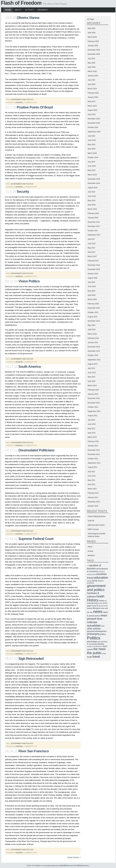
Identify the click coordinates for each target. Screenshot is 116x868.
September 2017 (94, 235)
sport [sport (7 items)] (105, 646)
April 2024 (92, 84)
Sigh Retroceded (31, 659)
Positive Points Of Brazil (35, 107)
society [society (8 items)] (101, 644)
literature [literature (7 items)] (97, 608)
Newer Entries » (74, 857)
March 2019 (92, 175)
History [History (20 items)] (93, 600)
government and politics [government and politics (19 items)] (96, 588)
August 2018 (92, 188)
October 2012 (93, 407)
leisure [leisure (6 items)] (90, 608)
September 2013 (94, 360)
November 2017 (94, 226)
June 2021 (92, 114)
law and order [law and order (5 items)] (103, 606)
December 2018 (94, 179)
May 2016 (91, 291)
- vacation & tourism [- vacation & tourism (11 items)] (94, 567)
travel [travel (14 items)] (96, 657)
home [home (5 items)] (100, 603)
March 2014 (92, 334)
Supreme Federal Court (36, 539)
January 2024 (93, 97)
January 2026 (93, 46)
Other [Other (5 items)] (103, 626)
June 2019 (92, 166)
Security (23, 191)
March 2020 (92, 153)
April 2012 (92, 433)
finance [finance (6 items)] (101, 581)
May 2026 (91, 28)
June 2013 (92, 373)
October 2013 (93, 355)
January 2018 (93, 218)
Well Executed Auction (96, 525)
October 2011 (93, 459)
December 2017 (94, 222)
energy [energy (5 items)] (89, 581)
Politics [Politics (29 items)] (94, 638)
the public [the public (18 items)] (94, 653)
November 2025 (94, 54)
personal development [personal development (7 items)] (97, 631)
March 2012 (92, 437)
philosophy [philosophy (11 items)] (93, 634)
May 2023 (91, 101)
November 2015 (94, 308)
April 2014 (92, 330)
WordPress (65, 866)
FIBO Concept (93, 529)
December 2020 (94, 119)
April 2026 (92, 33)
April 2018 (92, 205)
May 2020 (91, 145)
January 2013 (93, 394)
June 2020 (92, 140)
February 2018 (93, 213)
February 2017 (93, 261)
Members (43, 10)
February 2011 (93, 493)
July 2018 (91, 192)
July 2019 (91, 162)
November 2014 (94, 321)
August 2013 (92, 364)
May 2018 (91, 201)
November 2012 (94, 403)
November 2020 (94, 123)
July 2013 (91, 368)
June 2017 (92, 244)
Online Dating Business (97, 516)
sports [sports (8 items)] (90, 649)
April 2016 (92, 295)
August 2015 (92, 317)
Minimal (80, 866)
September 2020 (94, 132)
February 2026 (93, 41)
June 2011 (92, 476)
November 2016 (94, 269)
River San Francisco (34, 751)
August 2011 (92, 467)
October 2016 (93, 274)
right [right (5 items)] (99, 642)
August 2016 (92, 278)
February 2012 (93, 441)
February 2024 (93, 93)
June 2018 (92, 196)
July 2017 (91, 239)
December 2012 (94, 398)
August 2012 (92, 416)
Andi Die (91, 521)
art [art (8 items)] (98, 569)
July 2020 (91, 136)
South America (29, 367)
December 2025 (94, 50)
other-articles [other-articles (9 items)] (94, 629)
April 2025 (92, 67)
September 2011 (94, 463)
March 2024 (92, 89)
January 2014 (93, 342)
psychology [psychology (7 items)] (92, 642)
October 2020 (93, 127)
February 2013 (93, 390)
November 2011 (94, 454)
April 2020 (92, 149)
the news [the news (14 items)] (99, 649)
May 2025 (91, 63)
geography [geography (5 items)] (91, 583)
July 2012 (91, 420)
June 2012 (92, 424)
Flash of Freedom (21, 3)
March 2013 (92, 386)
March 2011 (92, 489)
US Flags (90, 19)
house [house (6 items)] (94, 606)
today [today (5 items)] (104, 653)
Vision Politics (29, 281)
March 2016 (92, 299)
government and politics (22, 99)
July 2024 (91, 80)
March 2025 (92, 71)
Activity (29, 10)
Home (8, 10)
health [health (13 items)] (100, 596)
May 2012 (91, 429)
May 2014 (91, 325)
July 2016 (91, 282)
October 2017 (93, 231)
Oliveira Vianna (28, 18)
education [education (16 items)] (101, 578)
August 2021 (92, 110)
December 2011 (94, 450)
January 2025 (93, 76)
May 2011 (91, 480)
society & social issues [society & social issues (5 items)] (95, 646)
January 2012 (93, 446)
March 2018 (92, 209)
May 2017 (91, 248)
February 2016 (93, 304)
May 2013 (91, 377)
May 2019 (91, 170)
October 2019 (93, 157)
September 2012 (94, 411)
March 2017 (92, 256)
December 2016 (94, 265)
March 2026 (92, 37)
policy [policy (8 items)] (103, 634)
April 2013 (92, 381)
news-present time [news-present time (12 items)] (97, 617)
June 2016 (92, 286)
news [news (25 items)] (98, 612)
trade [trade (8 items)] (89, 657)
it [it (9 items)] (97, 606)
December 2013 (94, 347)
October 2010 (93, 506)
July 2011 (91, 472)
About (18, 10)
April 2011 (92, 484)
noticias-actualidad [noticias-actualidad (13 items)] (94, 624)
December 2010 (94, 502)
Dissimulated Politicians (36, 450)
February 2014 (93, 338)
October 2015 (93, 312)
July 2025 (91, 59)
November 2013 (94, 351)
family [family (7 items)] (95, 581)
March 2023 (92, 106)
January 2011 (93, 497)
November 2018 (94, 183)
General (19, 102)
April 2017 (92, 252)
